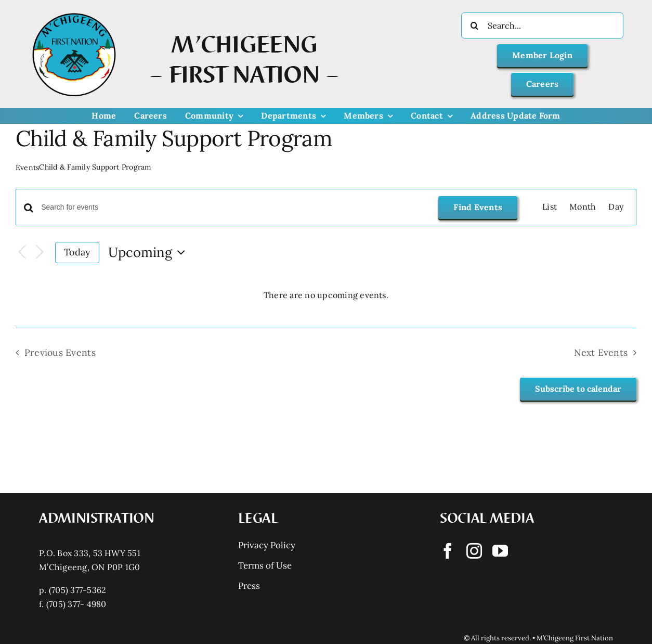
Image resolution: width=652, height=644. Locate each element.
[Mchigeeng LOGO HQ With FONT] (74, 13)
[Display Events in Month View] (583, 207)
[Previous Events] (22, 253)
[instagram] (474, 551)
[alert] (326, 295)
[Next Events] (40, 253)
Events (27, 168)
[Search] (474, 25)
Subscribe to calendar (578, 389)
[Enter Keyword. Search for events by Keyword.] (233, 207)
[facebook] (448, 551)
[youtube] (500, 551)
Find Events (478, 207)
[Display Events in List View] (550, 207)
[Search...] (542, 25)
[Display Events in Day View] (616, 207)
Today (77, 252)
